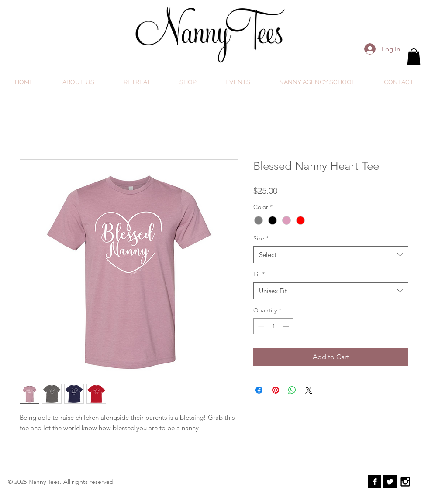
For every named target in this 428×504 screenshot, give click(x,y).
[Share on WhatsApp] (292, 390)
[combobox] (331, 255)
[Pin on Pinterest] (276, 390)
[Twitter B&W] (390, 482)
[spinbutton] (273, 326)
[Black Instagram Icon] (405, 482)
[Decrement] (260, 326)
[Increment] (287, 326)
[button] (414, 57)
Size (261, 238)
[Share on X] (309, 390)
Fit (259, 274)
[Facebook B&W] (375, 482)
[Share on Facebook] (259, 390)
